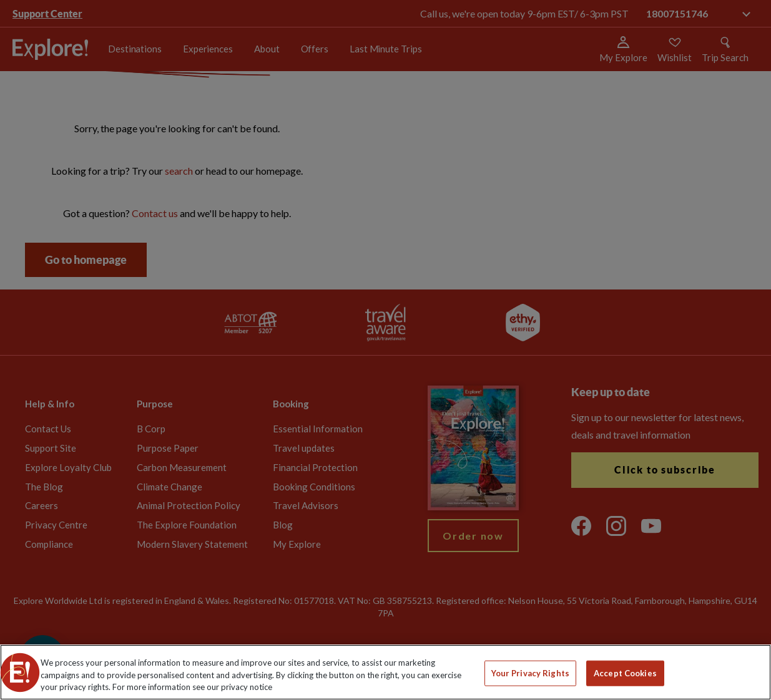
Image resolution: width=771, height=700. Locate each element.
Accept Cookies (625, 673)
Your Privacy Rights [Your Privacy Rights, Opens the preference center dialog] (530, 673)
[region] (385, 672)
